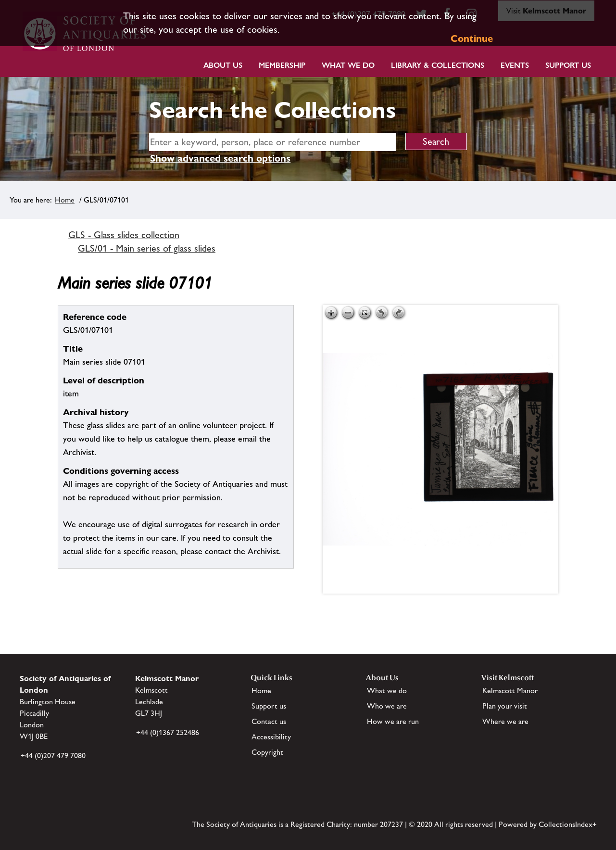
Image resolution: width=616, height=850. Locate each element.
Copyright (267, 752)
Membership (282, 65)
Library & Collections (438, 65)
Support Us (568, 65)
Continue (472, 38)
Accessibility (271, 737)
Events (515, 65)
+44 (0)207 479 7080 (53, 755)
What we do (348, 65)
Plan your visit (505, 706)
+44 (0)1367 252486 (168, 732)
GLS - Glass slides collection (124, 235)
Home (65, 200)
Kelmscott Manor (510, 691)
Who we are (387, 706)
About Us (223, 65)
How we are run (393, 721)
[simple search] (272, 142)
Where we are (505, 721)
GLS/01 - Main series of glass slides (147, 248)
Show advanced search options (220, 158)
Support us (269, 706)
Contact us (269, 721)
